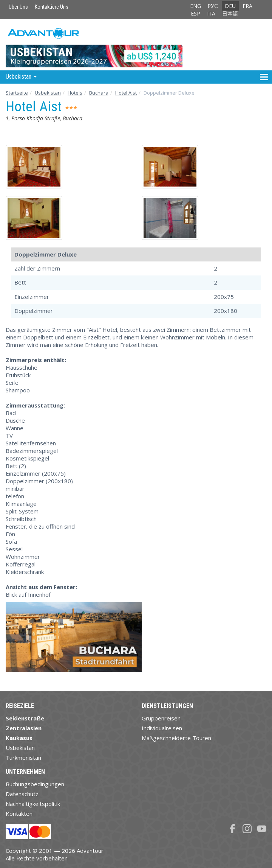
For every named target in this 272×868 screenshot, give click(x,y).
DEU (230, 6)
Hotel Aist (126, 93)
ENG (195, 6)
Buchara (99, 93)
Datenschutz (22, 794)
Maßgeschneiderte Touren (176, 738)
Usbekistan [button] (21, 77)
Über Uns (18, 7)
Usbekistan (48, 93)
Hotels (75, 93)
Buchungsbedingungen (35, 784)
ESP (195, 13)
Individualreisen (162, 728)
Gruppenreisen (161, 718)
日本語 (230, 13)
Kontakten (19, 814)
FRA (247, 6)
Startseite (17, 93)
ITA (211, 13)
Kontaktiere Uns (52, 7)
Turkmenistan (23, 758)
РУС (213, 6)
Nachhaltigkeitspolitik (33, 804)
